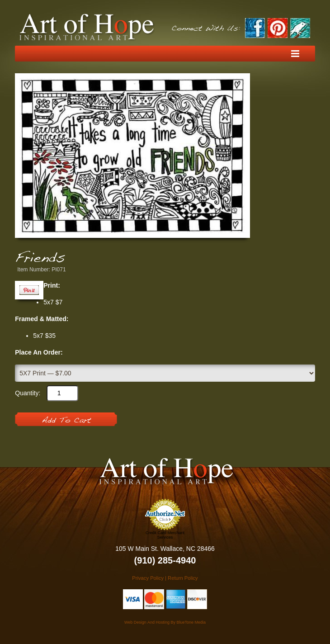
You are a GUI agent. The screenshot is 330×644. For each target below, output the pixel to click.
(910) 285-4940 (165, 560)
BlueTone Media (191, 622)
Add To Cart (66, 421)
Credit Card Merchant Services (165, 535)
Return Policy (183, 578)
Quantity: (28, 393)
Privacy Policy (148, 578)
